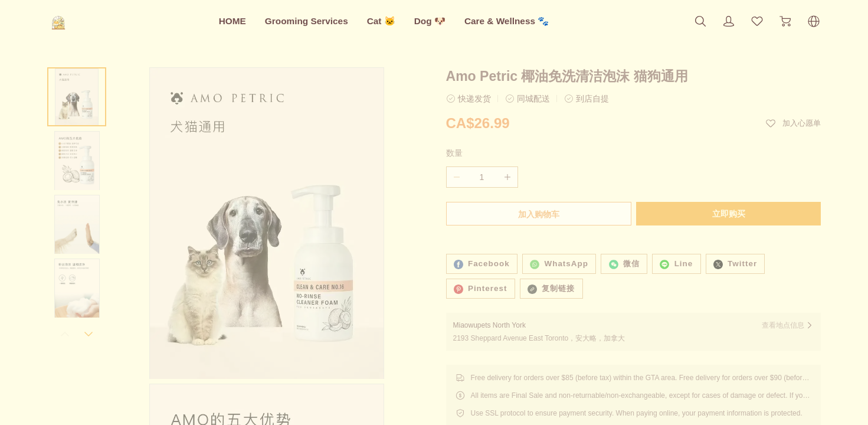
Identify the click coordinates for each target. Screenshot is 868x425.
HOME (232, 21)
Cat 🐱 (381, 21)
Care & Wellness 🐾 (507, 21)
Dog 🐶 (430, 21)
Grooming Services (307, 21)
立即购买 (730, 214)
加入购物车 (538, 214)
